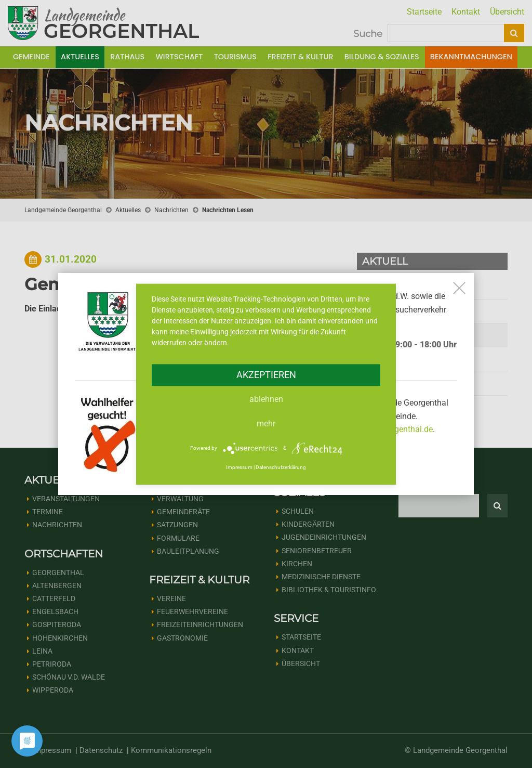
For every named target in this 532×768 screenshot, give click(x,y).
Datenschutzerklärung (281, 468)
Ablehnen (266, 399)
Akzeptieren (266, 375)
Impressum (239, 468)
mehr (266, 424)
